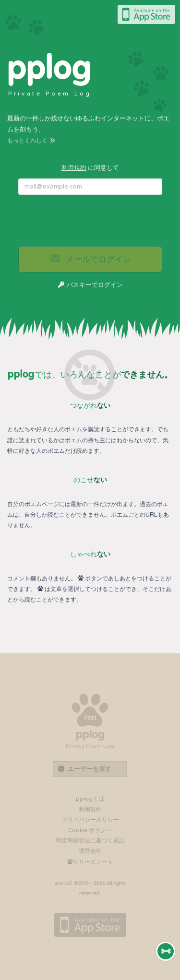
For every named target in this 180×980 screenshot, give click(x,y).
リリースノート (90, 862)
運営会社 (90, 851)
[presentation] (91, 221)
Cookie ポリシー (90, 830)
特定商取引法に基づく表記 (90, 840)
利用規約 (74, 168)
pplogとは (90, 799)
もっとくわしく (32, 141)
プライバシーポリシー (90, 820)
